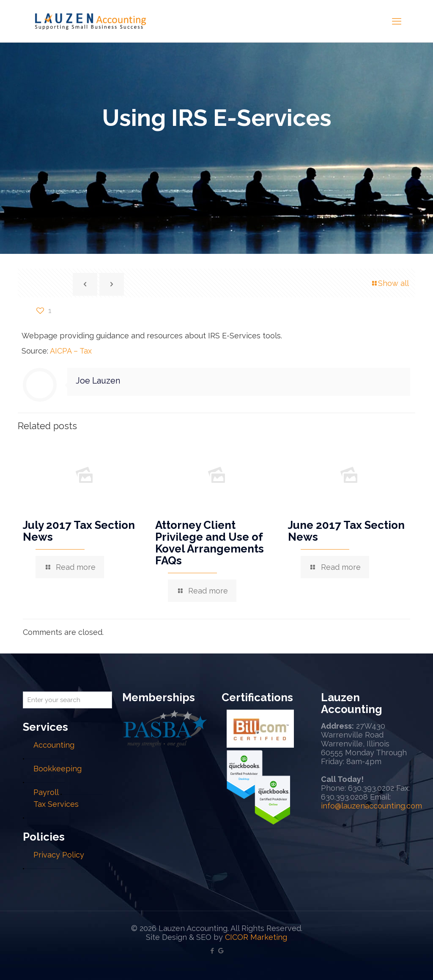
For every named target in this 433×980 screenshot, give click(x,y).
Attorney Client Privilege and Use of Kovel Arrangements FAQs (210, 543)
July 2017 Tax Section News (79, 531)
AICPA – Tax (71, 351)
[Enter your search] (67, 700)
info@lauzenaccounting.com (371, 806)
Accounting (54, 745)
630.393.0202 (371, 788)
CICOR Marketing (256, 937)
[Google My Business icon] (221, 951)
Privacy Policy (59, 855)
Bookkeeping (58, 769)
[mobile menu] (397, 21)
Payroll (46, 792)
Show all (390, 283)
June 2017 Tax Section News (346, 531)
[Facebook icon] (212, 951)
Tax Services (56, 804)
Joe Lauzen (98, 381)
